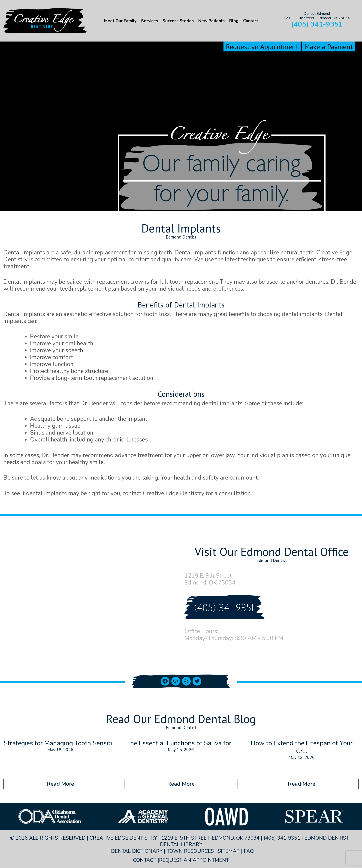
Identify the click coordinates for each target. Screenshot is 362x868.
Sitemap (229, 851)
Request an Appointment (262, 46)
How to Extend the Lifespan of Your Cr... (302, 747)
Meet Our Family (120, 21)
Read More (60, 784)
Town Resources (190, 851)
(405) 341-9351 (317, 24)
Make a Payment (329, 46)
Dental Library (181, 844)
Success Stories (178, 21)
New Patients (211, 21)
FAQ (249, 851)
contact (132, 493)
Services (149, 21)
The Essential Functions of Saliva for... (181, 743)
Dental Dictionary (137, 851)
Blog (234, 21)
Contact (251, 21)
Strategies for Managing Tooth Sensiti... (60, 743)
